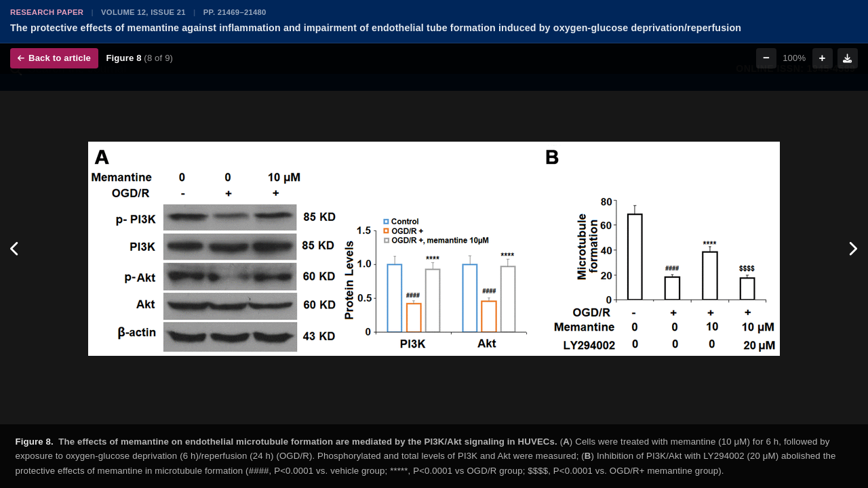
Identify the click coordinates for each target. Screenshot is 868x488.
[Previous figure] (15, 249)
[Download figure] (848, 58)
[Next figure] (853, 249)
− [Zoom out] (766, 58)
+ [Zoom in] (823, 58)
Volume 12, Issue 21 (143, 12)
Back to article (54, 58)
